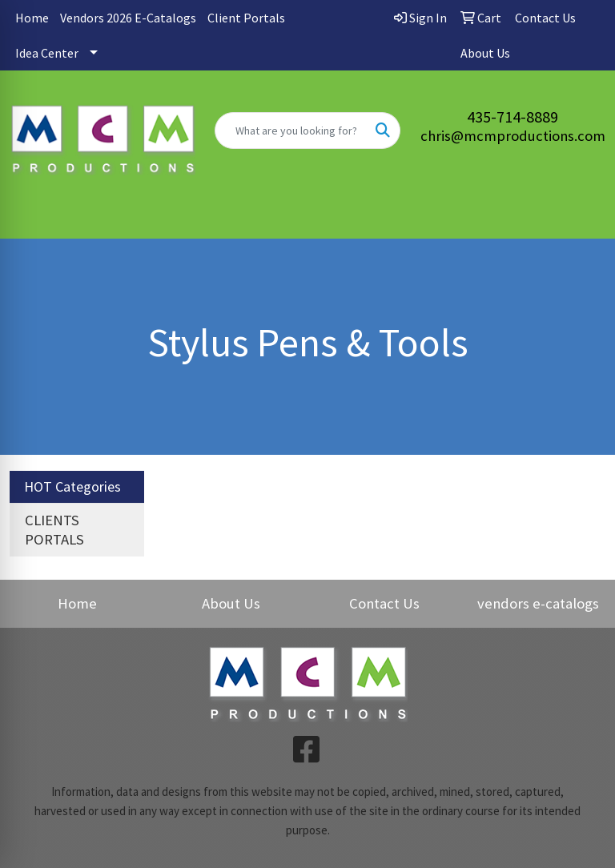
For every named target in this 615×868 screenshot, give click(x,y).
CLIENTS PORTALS (54, 530)
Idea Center (47, 53)
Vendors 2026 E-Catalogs (128, 18)
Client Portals (246, 18)
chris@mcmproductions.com (513, 136)
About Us (231, 603)
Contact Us (384, 603)
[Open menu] (583, 215)
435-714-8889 (512, 117)
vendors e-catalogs (538, 603)
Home (32, 18)
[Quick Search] (291, 131)
